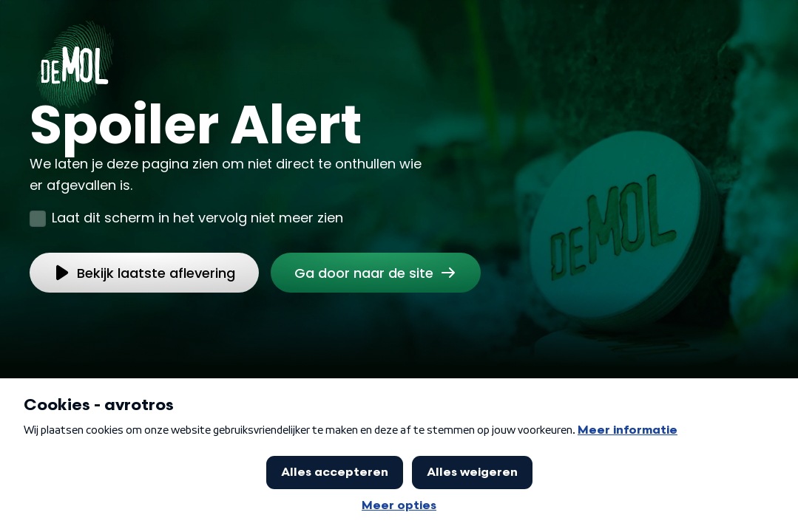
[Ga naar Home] (75, 60)
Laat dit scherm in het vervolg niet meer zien (197, 218)
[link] (376, 273)
